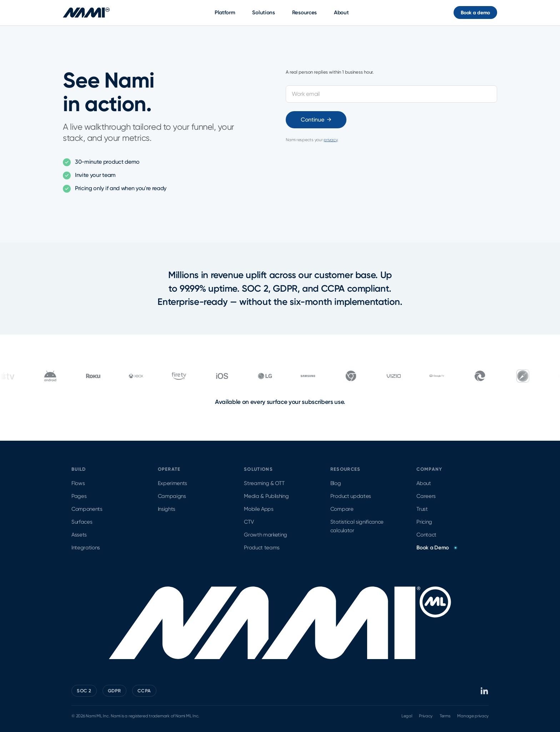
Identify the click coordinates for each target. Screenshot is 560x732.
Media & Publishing (266, 496)
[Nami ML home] (86, 13)
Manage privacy (473, 716)
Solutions (263, 13)
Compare (342, 509)
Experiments (172, 483)
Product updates (351, 496)
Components (87, 509)
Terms (445, 716)
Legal (407, 716)
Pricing (424, 522)
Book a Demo (436, 548)
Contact (426, 535)
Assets (79, 535)
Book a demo (475, 13)
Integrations (86, 548)
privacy (330, 140)
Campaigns (172, 496)
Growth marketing (266, 535)
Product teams (262, 548)
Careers (426, 496)
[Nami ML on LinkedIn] (485, 691)
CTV (249, 522)
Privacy (426, 716)
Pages (79, 496)
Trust (422, 509)
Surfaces (82, 522)
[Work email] (391, 94)
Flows (78, 483)
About (341, 13)
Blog (336, 483)
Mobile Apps (259, 509)
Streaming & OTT (264, 483)
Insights (167, 509)
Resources (304, 13)
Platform (225, 13)
